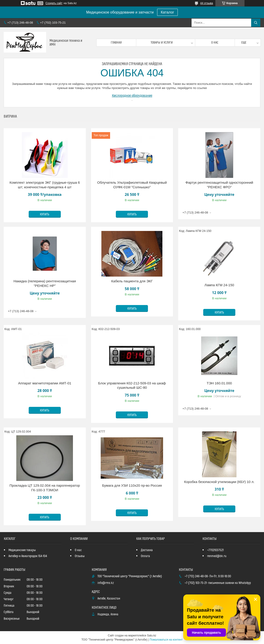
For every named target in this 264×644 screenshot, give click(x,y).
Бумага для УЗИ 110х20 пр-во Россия (132, 485)
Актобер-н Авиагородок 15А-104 (28, 556)
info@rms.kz (106, 583)
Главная (116, 43)
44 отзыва (207, 3)
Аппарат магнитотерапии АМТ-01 (45, 383)
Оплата (145, 556)
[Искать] (256, 23)
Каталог (167, 12)
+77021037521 (215, 550)
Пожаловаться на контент (166, 640)
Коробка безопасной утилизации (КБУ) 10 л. (219, 482)
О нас (215, 43)
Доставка (147, 550)
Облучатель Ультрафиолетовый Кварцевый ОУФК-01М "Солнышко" (132, 185)
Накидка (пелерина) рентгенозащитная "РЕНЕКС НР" (45, 283)
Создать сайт (54, 3)
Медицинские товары (22, 550)
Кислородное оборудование (132, 96)
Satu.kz (152, 636)
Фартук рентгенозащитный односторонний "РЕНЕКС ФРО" (219, 185)
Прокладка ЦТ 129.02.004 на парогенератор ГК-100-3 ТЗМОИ (45, 488)
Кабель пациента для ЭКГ (132, 281)
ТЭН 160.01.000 (219, 383)
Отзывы (80, 556)
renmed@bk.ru (217, 556)
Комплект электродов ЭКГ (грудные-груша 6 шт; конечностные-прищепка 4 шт (45, 185)
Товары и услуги (162, 43)
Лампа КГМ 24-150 (219, 285)
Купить (45, 214)
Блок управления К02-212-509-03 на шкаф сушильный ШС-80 (132, 385)
